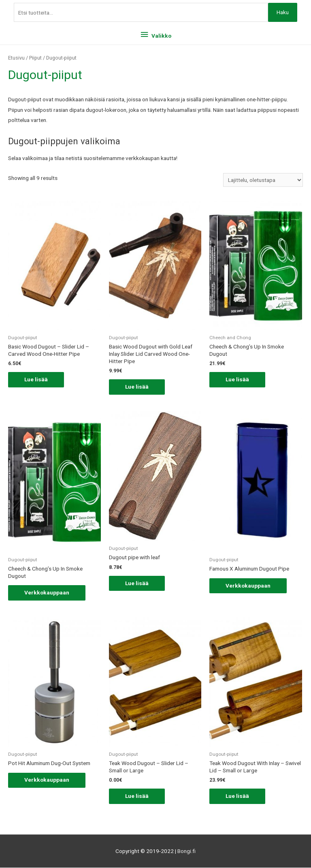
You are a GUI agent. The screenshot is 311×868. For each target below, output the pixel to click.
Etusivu (16, 58)
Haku (283, 12)
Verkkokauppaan (47, 592)
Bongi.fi (186, 851)
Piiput (35, 58)
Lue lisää (36, 379)
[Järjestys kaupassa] (263, 180)
